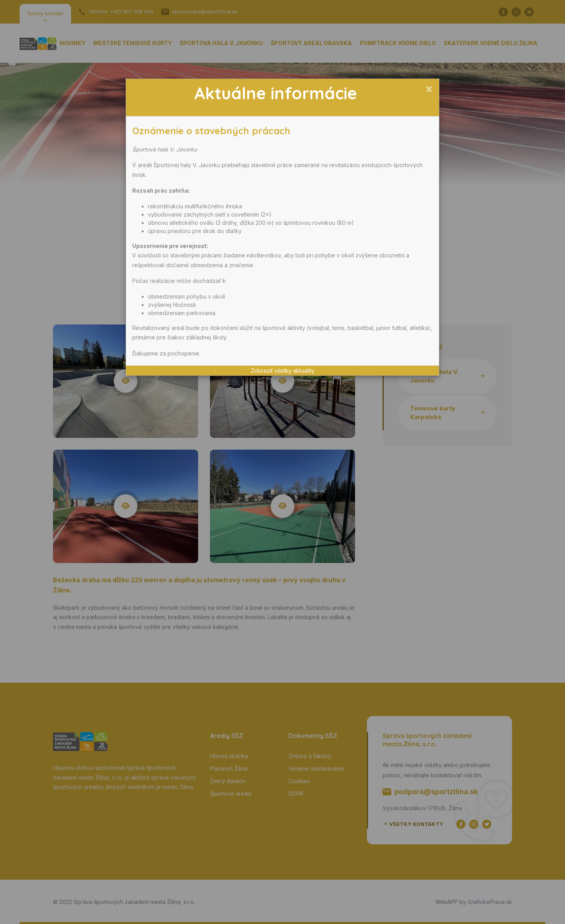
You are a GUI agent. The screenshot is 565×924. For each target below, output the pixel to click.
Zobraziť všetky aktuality (282, 371)
